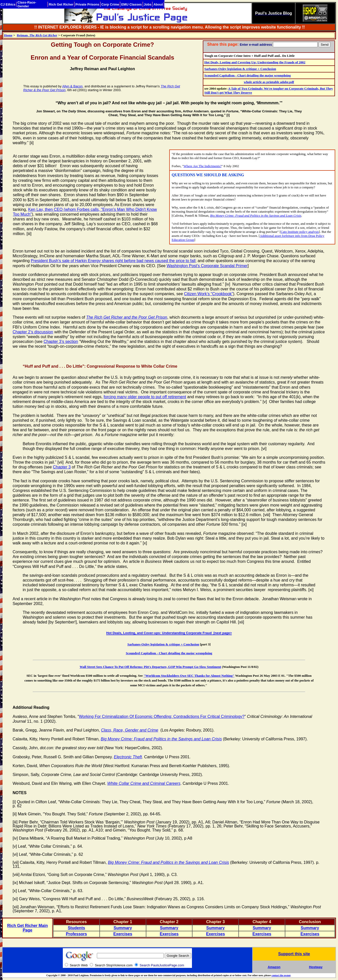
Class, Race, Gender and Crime (130, 730)
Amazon (274, 967)
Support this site (294, 954)
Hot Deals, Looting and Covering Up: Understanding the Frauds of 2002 (255, 62)
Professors (76, 934)
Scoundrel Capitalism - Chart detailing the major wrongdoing (248, 75)
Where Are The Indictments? (203, 166)
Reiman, (37, 35)
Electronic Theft (128, 757)
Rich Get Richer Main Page (28, 928)
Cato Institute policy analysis (300, 232)
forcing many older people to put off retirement (145, 397)
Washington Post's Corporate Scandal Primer (207, 266)
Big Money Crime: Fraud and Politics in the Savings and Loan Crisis (256, 216)
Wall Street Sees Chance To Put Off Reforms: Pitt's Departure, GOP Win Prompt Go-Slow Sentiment (150, 667)
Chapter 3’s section (61, 342)
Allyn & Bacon (73, 86)
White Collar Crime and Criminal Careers (144, 783)
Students (76, 928)
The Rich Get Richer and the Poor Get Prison (127, 317)
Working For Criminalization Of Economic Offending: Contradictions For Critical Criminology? (162, 717)
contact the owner (281, 975)
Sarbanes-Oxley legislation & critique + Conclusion (240, 69)
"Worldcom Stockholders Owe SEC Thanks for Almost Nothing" (189, 676)
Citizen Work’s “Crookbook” (209, 294)
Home (8, 35)
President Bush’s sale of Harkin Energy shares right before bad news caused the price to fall (113, 261)
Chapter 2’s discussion (33, 332)
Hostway (316, 967)
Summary (123, 928)
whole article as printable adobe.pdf (269, 82)
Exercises (123, 934)
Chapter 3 (62, 467)
